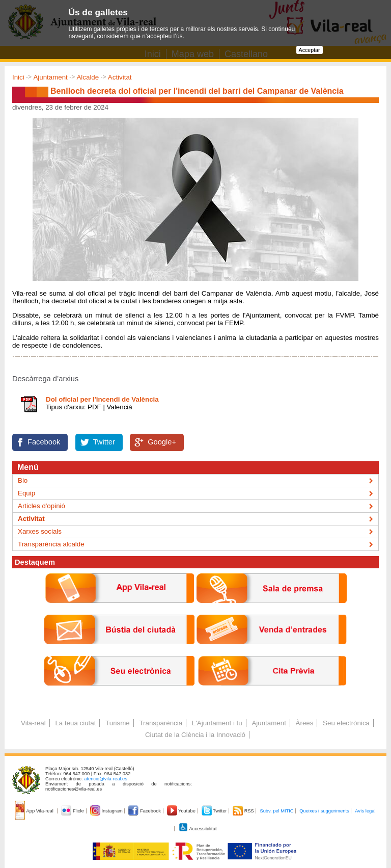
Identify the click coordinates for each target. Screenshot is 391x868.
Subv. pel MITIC (276, 811)
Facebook (44, 442)
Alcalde (88, 77)
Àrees (305, 723)
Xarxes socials (40, 531)
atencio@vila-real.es (106, 779)
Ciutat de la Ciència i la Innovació (195, 735)
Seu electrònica (346, 723)
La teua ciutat (75, 723)
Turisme (118, 723)
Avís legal (365, 811)
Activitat (120, 77)
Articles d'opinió (41, 506)
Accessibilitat (198, 829)
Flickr (73, 811)
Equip (26, 493)
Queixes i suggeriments (324, 811)
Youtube (182, 811)
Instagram (107, 811)
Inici (18, 77)
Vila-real (33, 723)
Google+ (162, 442)
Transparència (161, 723)
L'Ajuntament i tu (217, 723)
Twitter (104, 442)
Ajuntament (50, 77)
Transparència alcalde (51, 544)
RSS (244, 811)
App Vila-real (35, 811)
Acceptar (310, 50)
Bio (23, 480)
